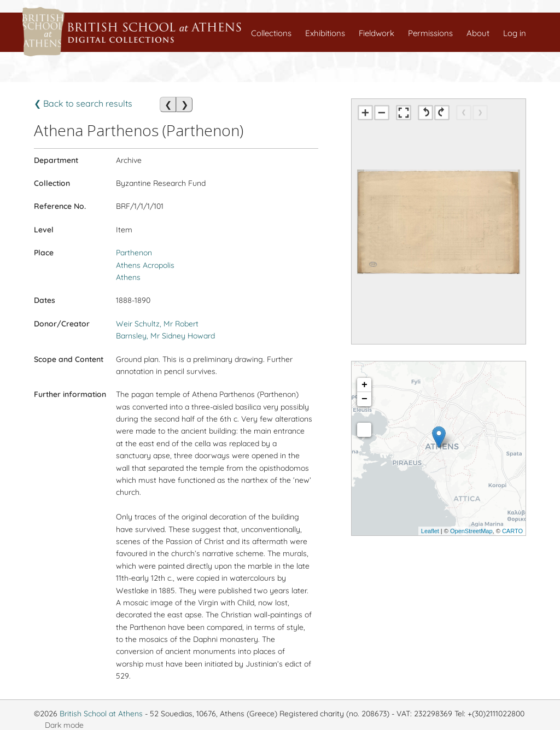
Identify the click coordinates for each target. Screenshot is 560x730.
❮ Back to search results (83, 103)
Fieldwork (377, 33)
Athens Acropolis (145, 265)
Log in (515, 33)
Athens (128, 277)
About (478, 33)
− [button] (364, 399)
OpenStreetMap (471, 531)
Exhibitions (325, 33)
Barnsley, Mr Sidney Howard (165, 336)
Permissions (430, 33)
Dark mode (64, 725)
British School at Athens (101, 714)
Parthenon (134, 253)
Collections (271, 33)
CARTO (512, 531)
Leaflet (430, 531)
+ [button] (364, 385)
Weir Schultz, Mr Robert (157, 324)
